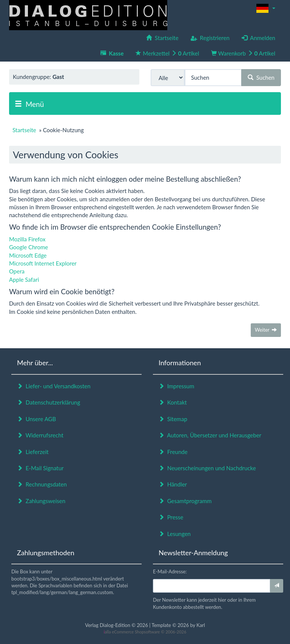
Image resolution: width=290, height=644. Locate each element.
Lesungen (175, 534)
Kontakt (173, 402)
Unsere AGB (36, 419)
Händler (173, 484)
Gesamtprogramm (185, 501)
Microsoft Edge (28, 255)
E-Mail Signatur (40, 468)
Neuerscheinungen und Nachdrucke (207, 468)
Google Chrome (29, 247)
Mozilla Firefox (27, 239)
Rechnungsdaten (42, 484)
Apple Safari (24, 280)
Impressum (176, 386)
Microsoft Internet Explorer (43, 263)
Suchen (261, 77)
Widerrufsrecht (40, 435)
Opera (17, 271)
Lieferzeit (33, 452)
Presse (171, 517)
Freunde (173, 452)
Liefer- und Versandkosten (54, 386)
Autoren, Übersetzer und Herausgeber (210, 435)
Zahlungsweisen (41, 501)
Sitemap (173, 419)
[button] (266, 8)
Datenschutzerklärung (49, 402)
